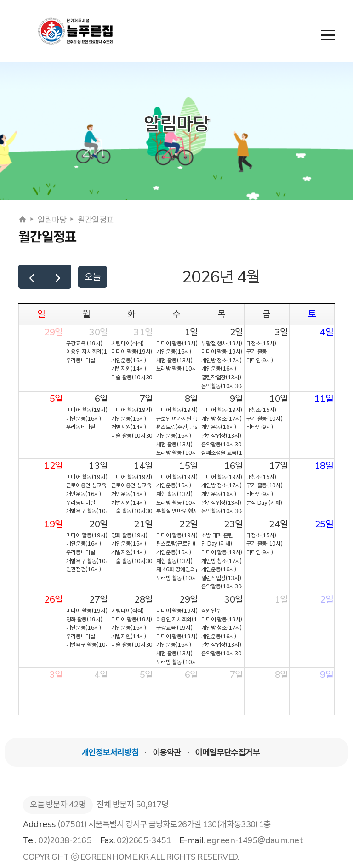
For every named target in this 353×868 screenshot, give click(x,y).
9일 (236, 399)
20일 (99, 524)
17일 (279, 466)
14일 (143, 466)
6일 (101, 399)
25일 (324, 524)
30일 (98, 332)
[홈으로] (23, 220)
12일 (53, 466)
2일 (236, 332)
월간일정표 (96, 220)
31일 (143, 332)
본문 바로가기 (0, 0)
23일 (233, 524)
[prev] (32, 276)
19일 (53, 524)
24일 (279, 524)
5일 (56, 399)
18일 (324, 466)
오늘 (93, 277)
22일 (189, 524)
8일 (191, 399)
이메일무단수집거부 (227, 753)
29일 (54, 332)
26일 (54, 599)
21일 (143, 524)
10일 (279, 399)
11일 (324, 399)
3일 (281, 332)
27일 (99, 599)
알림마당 (52, 220)
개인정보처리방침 (110, 753)
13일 (98, 466)
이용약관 (167, 753)
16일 (233, 466)
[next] (58, 276)
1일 (191, 332)
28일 (144, 599)
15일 (188, 466)
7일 (146, 399)
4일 (326, 332)
